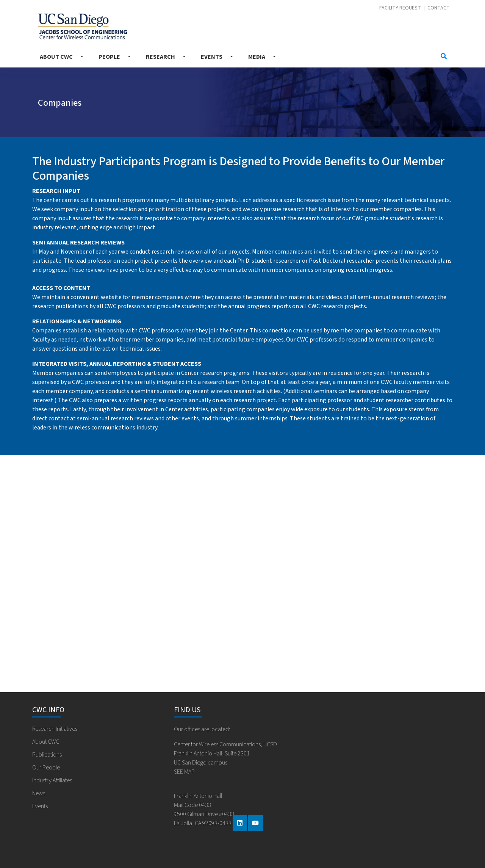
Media (257, 57)
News (39, 793)
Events (212, 57)
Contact (439, 8)
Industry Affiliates (52, 780)
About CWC (56, 57)
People (109, 57)
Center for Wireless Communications (82, 26)
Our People (46, 768)
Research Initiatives (55, 729)
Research (160, 57)
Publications (47, 755)
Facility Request (400, 8)
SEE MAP (184, 772)
